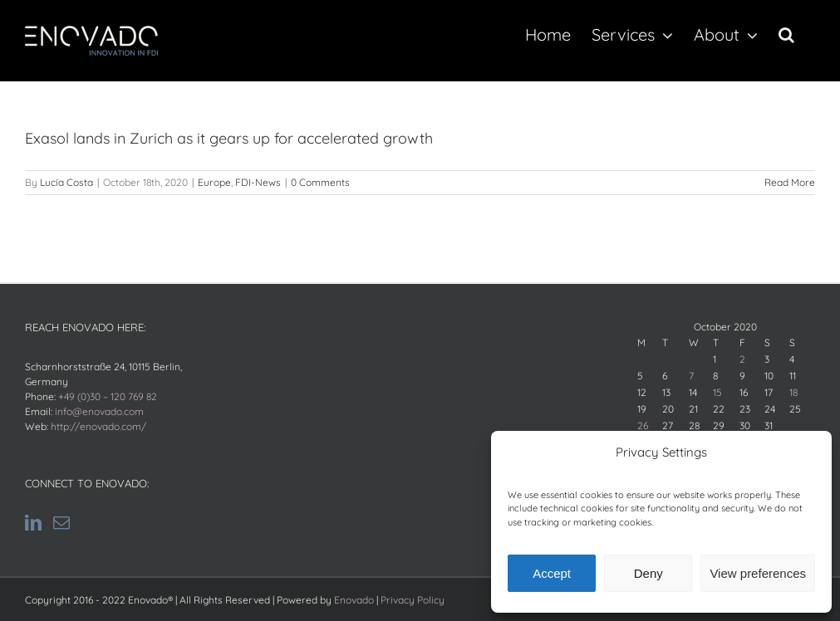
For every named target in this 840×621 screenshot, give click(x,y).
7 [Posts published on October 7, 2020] (691, 376)
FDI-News (258, 182)
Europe (214, 182)
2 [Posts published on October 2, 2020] (742, 359)
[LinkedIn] (33, 523)
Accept (552, 573)
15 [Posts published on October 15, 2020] (717, 392)
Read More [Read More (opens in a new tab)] (790, 182)
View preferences (758, 573)
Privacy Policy (413, 600)
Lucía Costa (66, 182)
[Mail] (61, 523)
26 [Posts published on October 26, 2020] (643, 425)
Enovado (354, 600)
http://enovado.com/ (98, 426)
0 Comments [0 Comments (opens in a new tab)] (320, 182)
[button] (786, 35)
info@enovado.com (99, 411)
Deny (648, 573)
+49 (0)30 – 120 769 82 (108, 396)
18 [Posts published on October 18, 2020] (793, 392)
